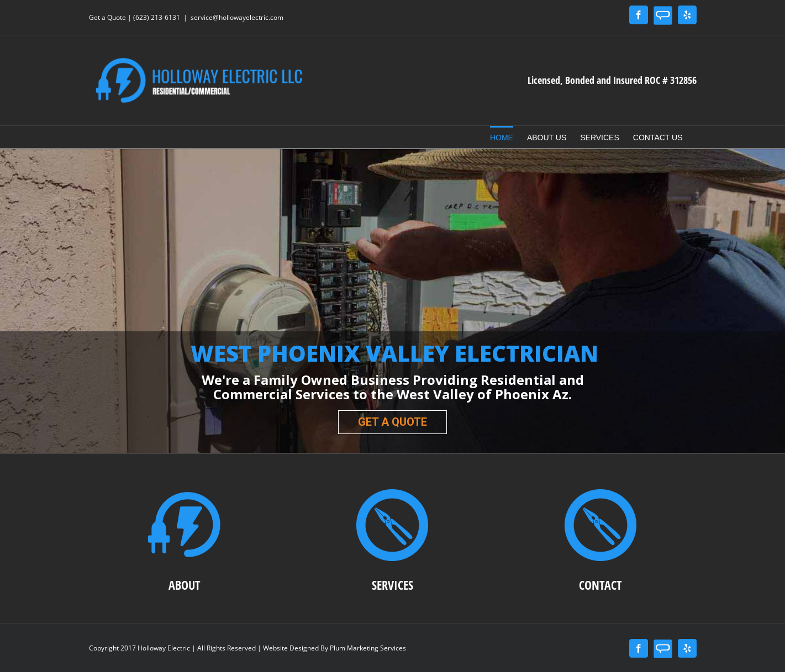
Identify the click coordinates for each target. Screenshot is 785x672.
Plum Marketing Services (368, 648)
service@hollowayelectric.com (237, 17)
